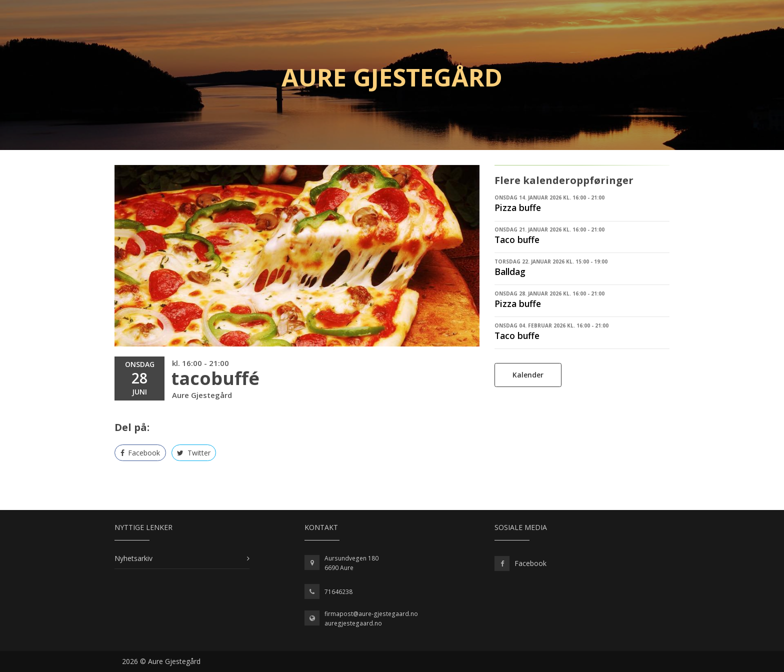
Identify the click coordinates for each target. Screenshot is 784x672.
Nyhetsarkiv (133, 558)
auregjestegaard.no (353, 623)
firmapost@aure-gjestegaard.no (371, 614)
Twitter (194, 453)
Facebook (140, 453)
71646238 (338, 592)
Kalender (528, 375)
